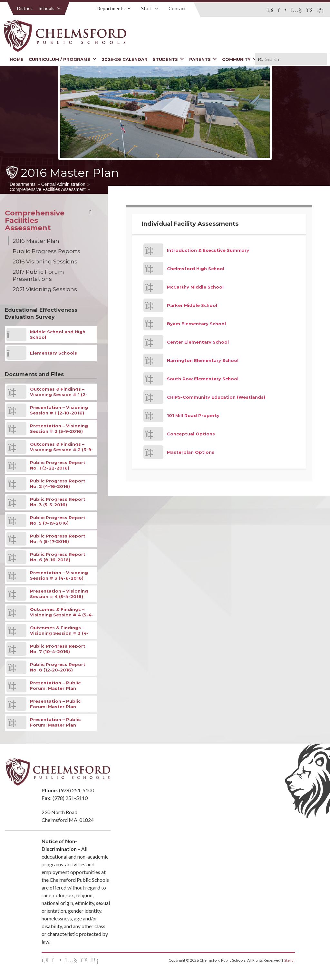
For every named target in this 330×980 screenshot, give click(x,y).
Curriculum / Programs (63, 59)
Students (168, 59)
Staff (150, 8)
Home (17, 59)
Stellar (290, 960)
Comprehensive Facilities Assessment (48, 189)
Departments (114, 8)
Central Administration (63, 184)
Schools (50, 8)
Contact (177, 8)
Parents (203, 59)
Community (239, 59)
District (25, 8)
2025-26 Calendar (125, 59)
